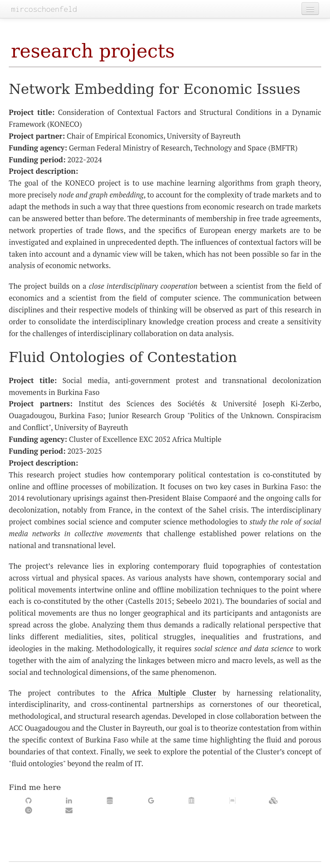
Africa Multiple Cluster (174, 693)
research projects (93, 51)
